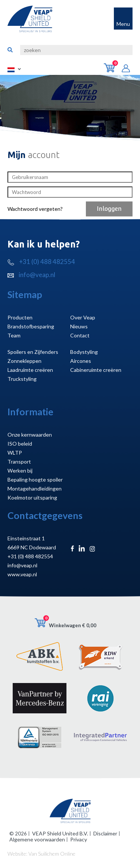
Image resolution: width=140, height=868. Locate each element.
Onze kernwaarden (30, 435)
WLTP (15, 453)
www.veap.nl (22, 574)
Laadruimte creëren (30, 370)
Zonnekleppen (24, 361)
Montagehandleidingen (35, 488)
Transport (19, 462)
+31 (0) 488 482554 (41, 262)
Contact (80, 335)
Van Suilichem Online (52, 854)
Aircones (81, 361)
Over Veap (83, 317)
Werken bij (20, 471)
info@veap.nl (31, 275)
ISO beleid (20, 444)
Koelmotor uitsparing (32, 497)
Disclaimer (105, 833)
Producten (20, 317)
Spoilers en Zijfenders (33, 352)
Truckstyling (22, 379)
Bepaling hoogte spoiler (35, 479)
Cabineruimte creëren (96, 370)
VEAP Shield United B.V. (60, 833)
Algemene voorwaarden (37, 839)
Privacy (79, 839)
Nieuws (79, 326)
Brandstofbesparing (31, 326)
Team (14, 335)
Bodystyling (84, 352)
